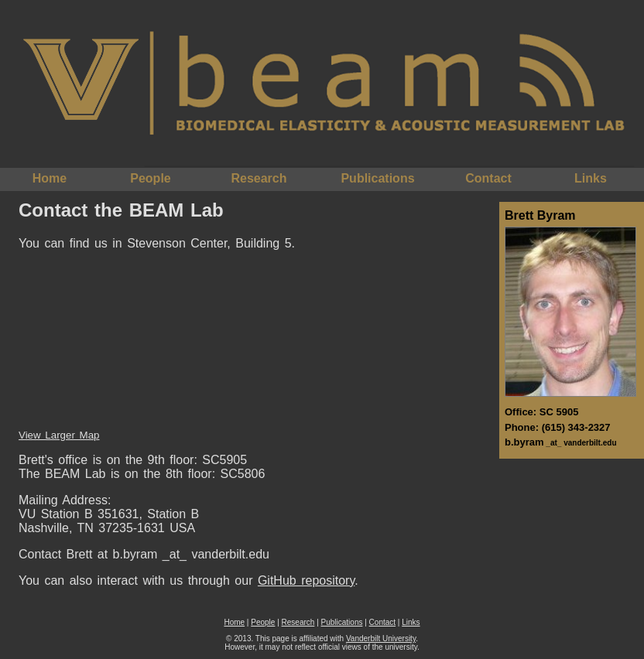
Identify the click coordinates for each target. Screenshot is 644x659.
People (150, 178)
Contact (488, 178)
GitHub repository (306, 580)
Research (259, 178)
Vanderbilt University (381, 639)
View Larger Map (59, 435)
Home (50, 178)
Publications (377, 178)
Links (591, 178)
